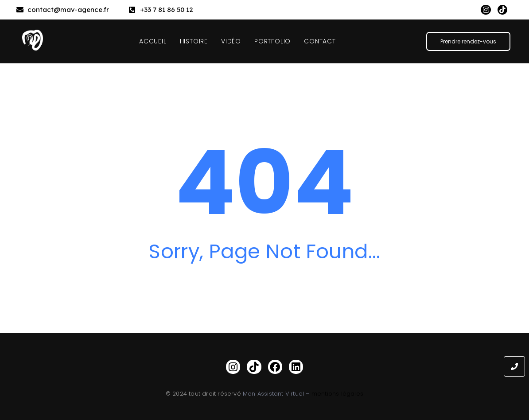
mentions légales (337, 394)
